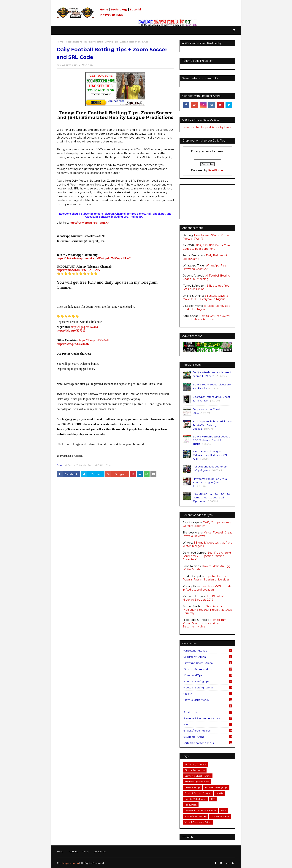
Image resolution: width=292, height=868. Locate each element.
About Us (73, 851)
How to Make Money (208, 700)
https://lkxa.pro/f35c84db (94, 340)
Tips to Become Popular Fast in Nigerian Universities (206, 578)
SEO (120, 15)
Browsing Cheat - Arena (208, 663)
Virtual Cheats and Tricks (208, 743)
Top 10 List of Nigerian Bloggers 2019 (203, 598)
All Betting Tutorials (75, 465)
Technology (119, 10)
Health (208, 694)
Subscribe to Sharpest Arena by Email (207, 127)
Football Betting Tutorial (208, 688)
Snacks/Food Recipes (208, 731)
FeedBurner (216, 170)
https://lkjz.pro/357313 (84, 327)
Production (208, 712)
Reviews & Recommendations (208, 718)
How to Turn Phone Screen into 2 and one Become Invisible (205, 623)
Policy (86, 851)
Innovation (107, 15)
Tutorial (135, 10)
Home (104, 10)
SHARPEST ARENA (70, 65)
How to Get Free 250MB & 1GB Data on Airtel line (207, 318)
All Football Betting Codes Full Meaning (206, 277)
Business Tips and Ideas (208, 669)
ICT (208, 706)
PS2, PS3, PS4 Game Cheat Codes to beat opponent (207, 247)
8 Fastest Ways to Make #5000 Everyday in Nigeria (205, 297)
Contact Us (100, 851)
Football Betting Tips (76, 42)
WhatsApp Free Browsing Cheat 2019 (204, 267)
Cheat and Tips (208, 675)
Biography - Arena (208, 657)
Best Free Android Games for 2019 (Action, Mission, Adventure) (207, 556)
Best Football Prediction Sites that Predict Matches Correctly (207, 610)
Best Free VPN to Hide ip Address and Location (207, 588)
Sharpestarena (70, 863)
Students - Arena (208, 737)
